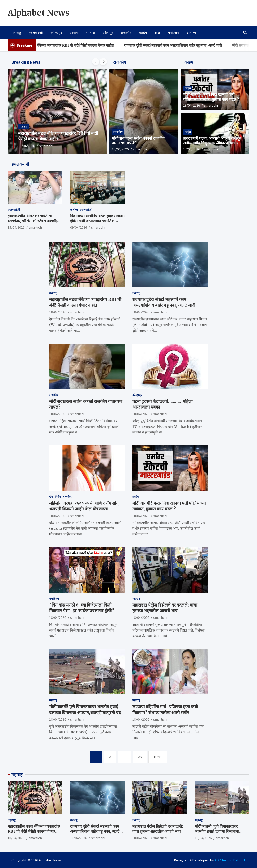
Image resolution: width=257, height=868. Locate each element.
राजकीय (126, 33)
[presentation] (96, 62)
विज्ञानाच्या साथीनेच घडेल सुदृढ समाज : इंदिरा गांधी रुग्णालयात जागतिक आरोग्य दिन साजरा (97, 221)
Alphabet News (38, 13)
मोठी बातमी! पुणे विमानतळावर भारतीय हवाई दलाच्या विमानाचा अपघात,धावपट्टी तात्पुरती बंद (85, 709)
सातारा (91, 33)
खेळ (157, 33)
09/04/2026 (79, 227)
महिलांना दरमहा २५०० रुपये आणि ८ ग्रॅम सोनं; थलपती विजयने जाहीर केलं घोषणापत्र (84, 506)
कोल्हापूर (56, 33)
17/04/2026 (191, 149)
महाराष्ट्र (16, 33)
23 (140, 757)
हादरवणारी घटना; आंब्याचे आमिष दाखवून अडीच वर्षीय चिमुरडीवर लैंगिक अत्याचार (212, 141)
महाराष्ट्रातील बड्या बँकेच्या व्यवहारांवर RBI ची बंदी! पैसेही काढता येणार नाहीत (74, 45)
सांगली (74, 33)
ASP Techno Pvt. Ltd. (230, 860)
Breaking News (26, 62)
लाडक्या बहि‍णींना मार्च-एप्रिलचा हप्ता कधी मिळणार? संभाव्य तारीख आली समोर (165, 709)
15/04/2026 (16, 227)
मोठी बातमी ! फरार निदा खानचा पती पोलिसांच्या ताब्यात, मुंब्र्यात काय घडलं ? (211, 97)
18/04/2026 (27, 146)
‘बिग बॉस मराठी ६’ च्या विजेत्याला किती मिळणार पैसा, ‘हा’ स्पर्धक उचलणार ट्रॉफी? (82, 608)
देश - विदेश (55, 497)
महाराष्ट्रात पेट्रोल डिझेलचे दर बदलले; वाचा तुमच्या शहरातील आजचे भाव (165, 608)
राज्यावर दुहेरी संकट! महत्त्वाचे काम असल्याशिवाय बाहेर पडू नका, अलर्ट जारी (184, 45)
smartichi (46, 146)
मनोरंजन (173, 33)
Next (158, 757)
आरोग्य (191, 33)
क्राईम (143, 33)
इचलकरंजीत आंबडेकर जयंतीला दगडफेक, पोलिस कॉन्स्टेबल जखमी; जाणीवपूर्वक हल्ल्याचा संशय (32, 221)
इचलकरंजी (36, 33)
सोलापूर (108, 33)
